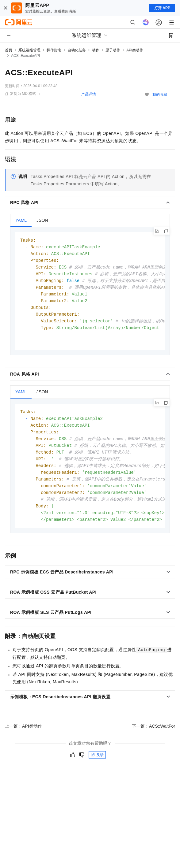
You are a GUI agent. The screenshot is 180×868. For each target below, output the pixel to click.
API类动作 (135, 50)
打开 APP (162, 8)
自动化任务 (77, 50)
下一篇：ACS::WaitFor (153, 731)
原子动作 (113, 50)
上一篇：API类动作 (23, 731)
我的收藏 (160, 95)
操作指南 (54, 50)
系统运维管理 (29, 50)
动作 (96, 50)
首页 (9, 50)
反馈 (97, 760)
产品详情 (89, 94)
